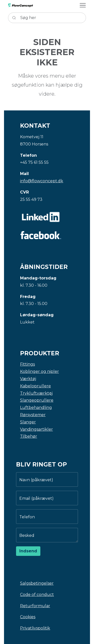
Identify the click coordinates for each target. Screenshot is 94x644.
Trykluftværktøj (36, 393)
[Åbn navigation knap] (83, 5)
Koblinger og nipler (39, 371)
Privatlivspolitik (35, 628)
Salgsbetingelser (37, 583)
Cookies (28, 617)
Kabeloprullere (35, 386)
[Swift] (21, 5)
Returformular (35, 606)
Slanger (28, 422)
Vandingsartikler (36, 429)
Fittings (27, 364)
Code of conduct (37, 595)
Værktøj (28, 379)
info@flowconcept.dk (42, 181)
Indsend (28, 551)
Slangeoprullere (37, 400)
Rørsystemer (33, 415)
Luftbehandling (36, 408)
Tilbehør (29, 436)
